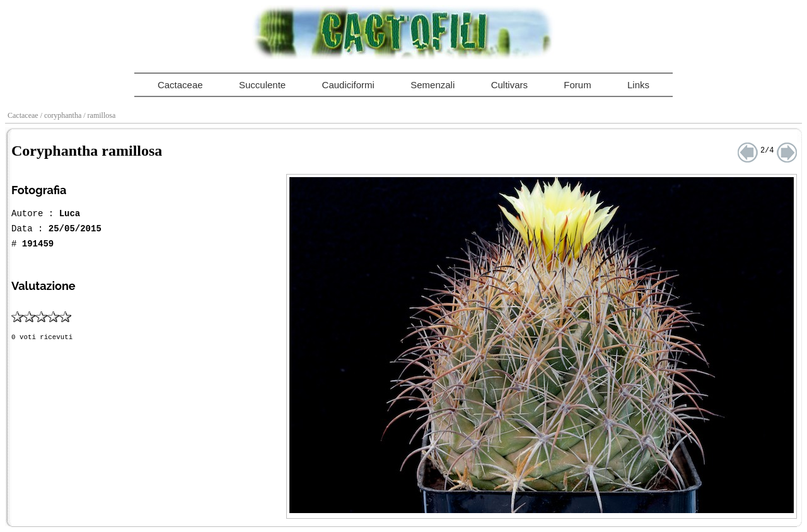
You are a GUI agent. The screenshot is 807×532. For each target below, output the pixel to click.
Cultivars (509, 85)
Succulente (262, 85)
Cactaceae (180, 85)
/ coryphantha (62, 115)
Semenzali (433, 85)
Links (638, 85)
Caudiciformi (348, 85)
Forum (577, 85)
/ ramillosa (100, 115)
